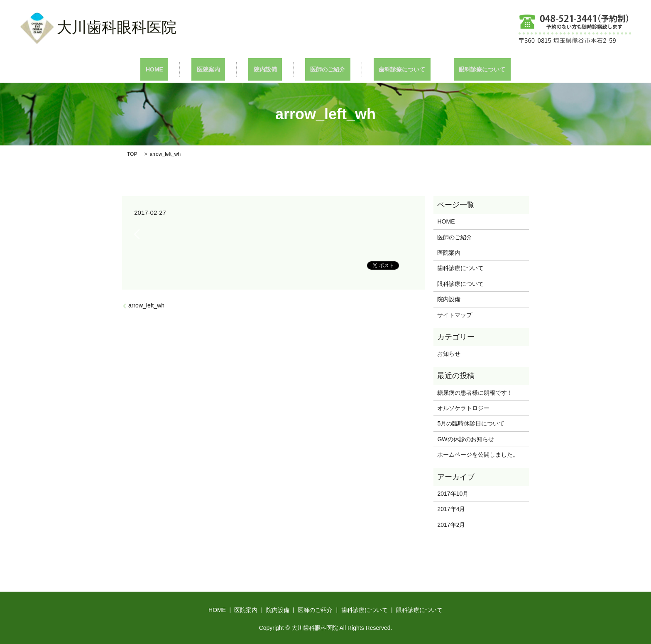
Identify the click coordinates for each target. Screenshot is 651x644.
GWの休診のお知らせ (465, 439)
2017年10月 (453, 493)
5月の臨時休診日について (471, 423)
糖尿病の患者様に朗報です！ (475, 392)
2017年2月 (451, 524)
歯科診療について (387, 69)
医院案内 (224, 69)
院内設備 (270, 69)
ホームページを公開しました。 (478, 454)
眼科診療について (456, 69)
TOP (132, 154)
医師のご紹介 (323, 69)
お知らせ (449, 353)
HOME (180, 69)
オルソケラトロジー (469, 408)
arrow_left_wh (146, 305)
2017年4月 (451, 509)
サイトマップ (455, 314)
